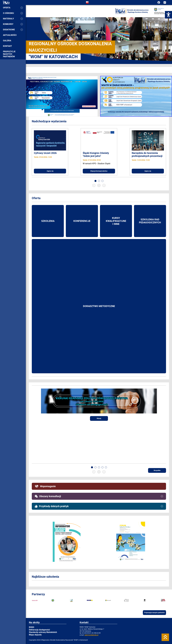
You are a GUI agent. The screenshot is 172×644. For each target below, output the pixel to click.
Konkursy (13, 24)
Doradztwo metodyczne (99, 306)
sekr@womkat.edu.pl (91, 635)
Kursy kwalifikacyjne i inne (116, 221)
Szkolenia (48, 221)
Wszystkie (157, 470)
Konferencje (82, 221)
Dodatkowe (13, 30)
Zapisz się (50, 171)
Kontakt (7, 46)
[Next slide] (104, 186)
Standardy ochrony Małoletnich (43, 632)
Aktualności (10, 35)
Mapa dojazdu (35, 635)
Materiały (13, 19)
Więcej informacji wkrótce (99, 171)
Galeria (7, 41)
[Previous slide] (94, 186)
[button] (95, 181)
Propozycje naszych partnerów (9, 54)
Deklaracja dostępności (39, 630)
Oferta (13, 8)
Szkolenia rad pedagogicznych (150, 221)
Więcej (99, 418)
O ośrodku (13, 13)
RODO (32, 627)
